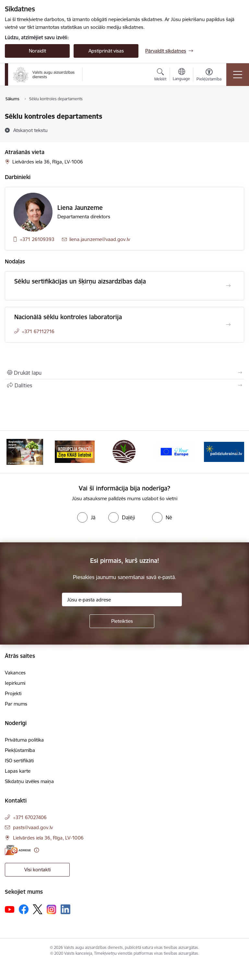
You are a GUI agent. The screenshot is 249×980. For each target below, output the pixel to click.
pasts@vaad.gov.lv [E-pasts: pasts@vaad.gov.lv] (33, 827)
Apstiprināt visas (106, 51)
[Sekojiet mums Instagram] (52, 909)
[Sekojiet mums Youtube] (10, 909)
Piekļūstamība (20, 750)
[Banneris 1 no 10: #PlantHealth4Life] (25, 451)
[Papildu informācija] (36, 850)
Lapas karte (18, 771)
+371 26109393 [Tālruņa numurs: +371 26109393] (37, 239)
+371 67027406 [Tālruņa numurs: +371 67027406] (30, 817)
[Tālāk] (237, 452)
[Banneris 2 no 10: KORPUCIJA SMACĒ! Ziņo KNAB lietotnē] (75, 451)
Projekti (13, 693)
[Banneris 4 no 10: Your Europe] (174, 451)
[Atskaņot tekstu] (30, 130)
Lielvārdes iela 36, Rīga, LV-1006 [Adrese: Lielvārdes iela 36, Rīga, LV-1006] (48, 838)
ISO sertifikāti (19, 761)
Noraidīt (37, 51)
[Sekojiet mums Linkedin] (65, 909)
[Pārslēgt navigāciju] (238, 75)
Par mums (16, 704)
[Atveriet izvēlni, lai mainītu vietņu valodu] (181, 75)
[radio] (86, 517)
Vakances (15, 673)
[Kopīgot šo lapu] (124, 385)
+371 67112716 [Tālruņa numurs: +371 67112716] (38, 331)
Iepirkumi (15, 683)
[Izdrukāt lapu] (124, 373)
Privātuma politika (24, 740)
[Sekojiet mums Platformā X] (38, 909)
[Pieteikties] (122, 621)
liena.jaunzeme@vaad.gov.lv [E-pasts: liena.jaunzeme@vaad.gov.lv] (100, 239)
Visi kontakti (37, 870)
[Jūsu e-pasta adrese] (122, 599)
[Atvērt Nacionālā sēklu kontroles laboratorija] (228, 325)
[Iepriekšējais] (12, 452)
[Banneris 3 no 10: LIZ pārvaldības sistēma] (124, 451)
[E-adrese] (18, 850)
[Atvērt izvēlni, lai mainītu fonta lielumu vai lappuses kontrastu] (209, 76)
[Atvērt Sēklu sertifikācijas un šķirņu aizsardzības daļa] (228, 286)
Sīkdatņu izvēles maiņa (29, 781)
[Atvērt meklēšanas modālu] (160, 76)
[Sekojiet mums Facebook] (24, 909)
